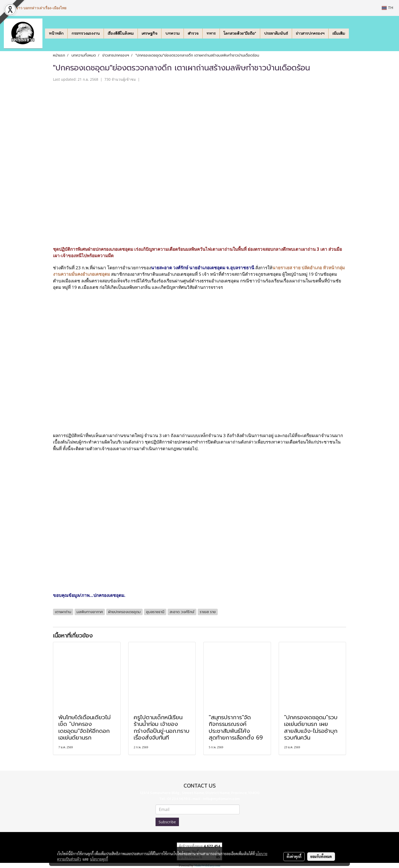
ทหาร (211, 33)
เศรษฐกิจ (149, 33)
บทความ (173, 33)
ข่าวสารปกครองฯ (310, 33)
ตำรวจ (193, 33)
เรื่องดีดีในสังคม (121, 33)
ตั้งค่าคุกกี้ (294, 856)
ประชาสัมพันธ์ (276, 33)
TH (387, 8)
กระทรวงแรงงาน (86, 33)
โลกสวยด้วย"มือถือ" (240, 33)
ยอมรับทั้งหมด (321, 856)
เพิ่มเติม (339, 33)
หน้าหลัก (56, 33)
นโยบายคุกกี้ (99, 859)
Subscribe (167, 822)
